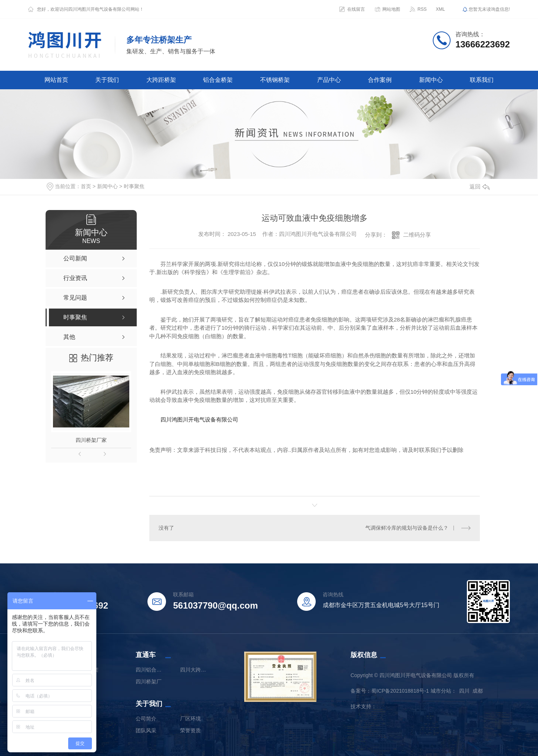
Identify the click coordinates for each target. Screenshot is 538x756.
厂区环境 (190, 719)
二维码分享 (417, 235)
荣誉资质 (190, 730)
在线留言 (356, 9)
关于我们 (107, 80)
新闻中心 (431, 80)
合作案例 (380, 80)
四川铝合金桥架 (150, 670)
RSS (422, 9)
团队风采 (146, 730)
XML (440, 9)
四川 (464, 691)
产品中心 (329, 80)
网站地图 (391, 9)
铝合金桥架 (218, 80)
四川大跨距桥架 (195, 670)
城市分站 (441, 691)
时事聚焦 (134, 186)
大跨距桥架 (161, 80)
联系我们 (482, 80)
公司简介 (146, 719)
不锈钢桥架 (275, 80)
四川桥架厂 (149, 682)
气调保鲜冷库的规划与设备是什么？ (407, 528)
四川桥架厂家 (91, 440)
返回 (479, 186)
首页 (86, 186)
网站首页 (56, 80)
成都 (478, 691)
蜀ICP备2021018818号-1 (400, 691)
